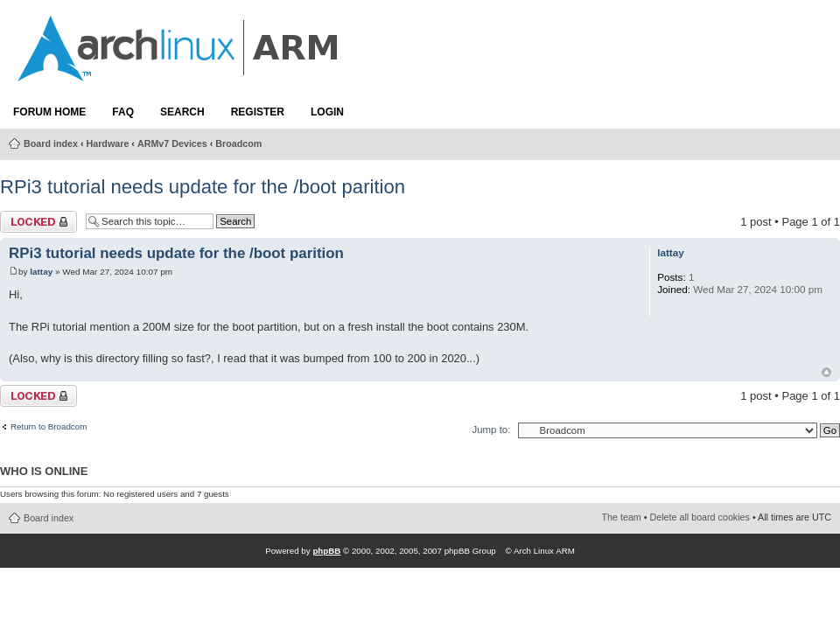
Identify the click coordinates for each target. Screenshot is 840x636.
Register (258, 112)
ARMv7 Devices (172, 143)
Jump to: (491, 430)
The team (622, 517)
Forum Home (49, 112)
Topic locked (38, 222)
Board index (51, 143)
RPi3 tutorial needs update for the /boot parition (203, 187)
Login (327, 112)
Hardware (108, 143)
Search (182, 112)
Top (826, 372)
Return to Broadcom (49, 427)
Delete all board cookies (700, 517)
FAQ (123, 112)
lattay (41, 272)
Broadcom (238, 143)
